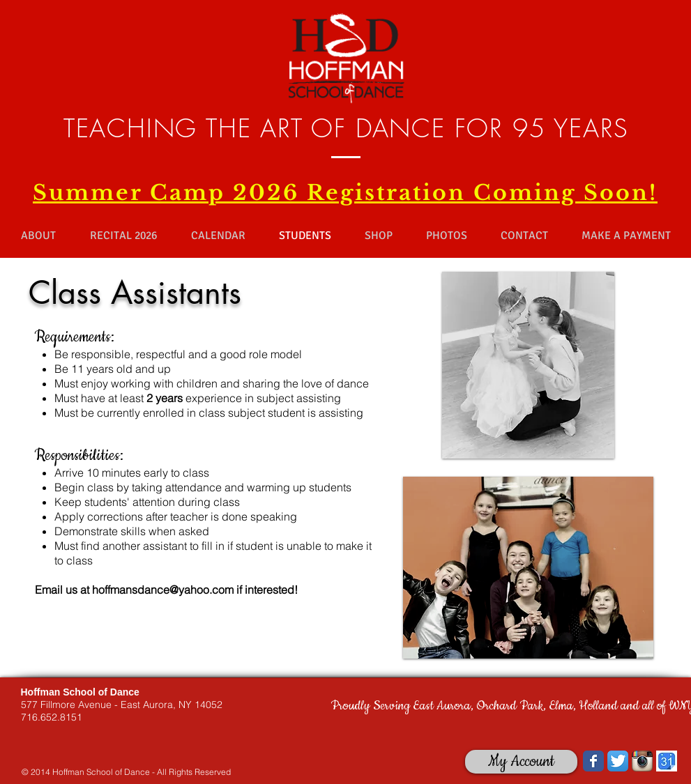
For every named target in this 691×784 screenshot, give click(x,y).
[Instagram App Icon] (642, 761)
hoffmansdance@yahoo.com (163, 590)
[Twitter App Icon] (618, 761)
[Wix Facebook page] (593, 761)
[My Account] (521, 762)
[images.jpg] (667, 761)
